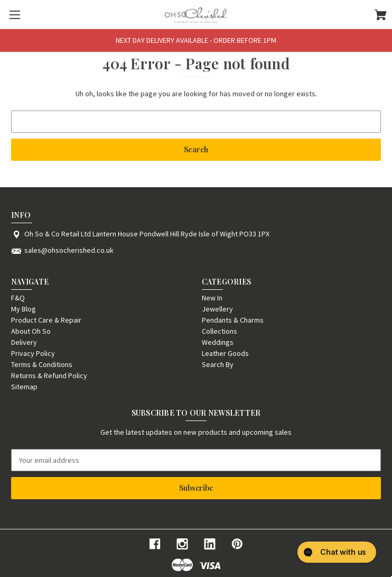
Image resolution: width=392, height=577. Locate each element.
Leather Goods (225, 353)
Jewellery (217, 309)
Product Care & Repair (46, 320)
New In (212, 298)
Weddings (218, 342)
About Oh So (31, 331)
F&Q (18, 298)
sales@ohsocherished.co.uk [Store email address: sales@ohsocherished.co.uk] (69, 250)
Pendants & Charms (233, 320)
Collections (220, 331)
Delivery (24, 342)
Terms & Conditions (42, 364)
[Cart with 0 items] (381, 16)
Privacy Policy (33, 353)
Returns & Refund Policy (49, 375)
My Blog (24, 309)
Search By (218, 364)
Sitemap (24, 387)
